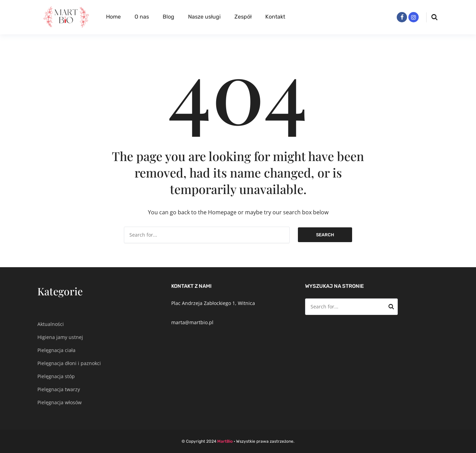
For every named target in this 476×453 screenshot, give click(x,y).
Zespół (243, 17)
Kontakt (275, 17)
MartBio (225, 441)
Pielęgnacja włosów (60, 402)
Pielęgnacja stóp (56, 376)
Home (113, 17)
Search (325, 235)
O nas (142, 17)
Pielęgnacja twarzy (59, 389)
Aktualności (51, 324)
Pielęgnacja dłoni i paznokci (69, 363)
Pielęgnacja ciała (56, 350)
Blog (169, 17)
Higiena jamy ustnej (60, 337)
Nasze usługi (204, 17)
